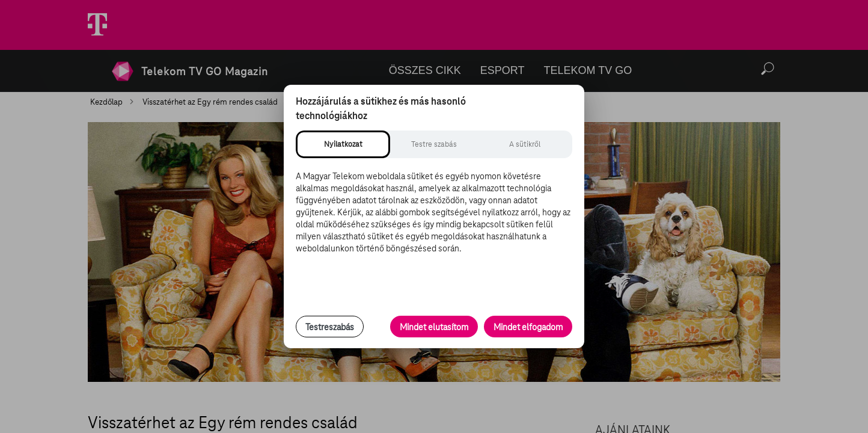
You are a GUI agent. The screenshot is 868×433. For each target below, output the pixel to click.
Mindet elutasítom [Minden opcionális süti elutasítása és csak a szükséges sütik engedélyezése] (434, 327)
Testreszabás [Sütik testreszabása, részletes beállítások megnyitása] (330, 327)
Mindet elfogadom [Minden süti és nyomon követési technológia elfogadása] (528, 327)
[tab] (343, 144)
